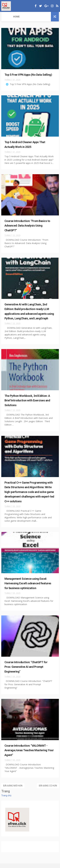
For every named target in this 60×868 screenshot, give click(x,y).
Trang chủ (6, 800)
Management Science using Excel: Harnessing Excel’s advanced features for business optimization (28, 588)
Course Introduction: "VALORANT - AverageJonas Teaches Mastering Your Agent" (29, 755)
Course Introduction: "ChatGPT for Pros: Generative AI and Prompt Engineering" (26, 671)
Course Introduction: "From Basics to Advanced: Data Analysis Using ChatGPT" (28, 226)
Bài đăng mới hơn (13, 790)
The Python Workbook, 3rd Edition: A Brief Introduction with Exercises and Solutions (27, 405)
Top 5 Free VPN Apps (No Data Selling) (28, 75)
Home (7, 17)
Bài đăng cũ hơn (48, 790)
